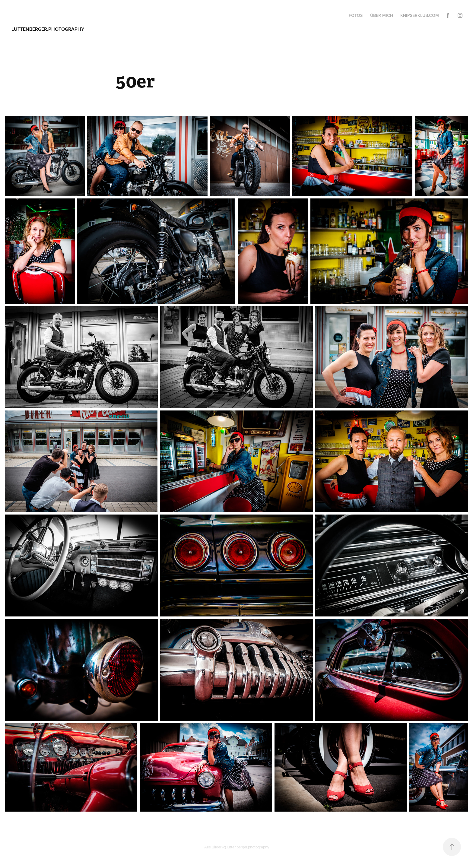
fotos (356, 15)
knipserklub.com (420, 15)
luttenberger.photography (48, 29)
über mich (382, 15)
